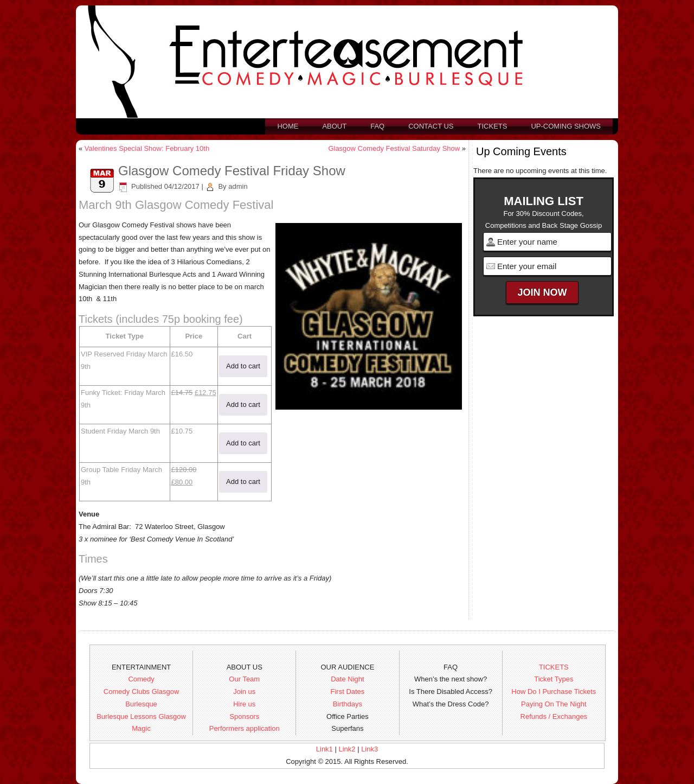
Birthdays (348, 704)
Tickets (493, 126)
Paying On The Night (554, 704)
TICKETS (554, 667)
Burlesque (141, 704)
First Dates (348, 691)
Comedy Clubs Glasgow (141, 691)
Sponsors (244, 716)
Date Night (347, 679)
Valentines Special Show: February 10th (147, 148)
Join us (244, 691)
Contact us (431, 126)
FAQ (377, 126)
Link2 (347, 749)
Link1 (324, 749)
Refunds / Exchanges (554, 716)
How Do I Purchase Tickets (554, 691)
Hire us (244, 704)
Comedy (141, 679)
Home (288, 126)
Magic (141, 728)
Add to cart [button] (243, 366)
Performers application (245, 728)
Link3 (370, 749)
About (334, 126)
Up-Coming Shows (566, 126)
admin (238, 186)
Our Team (244, 679)
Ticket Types (554, 679)
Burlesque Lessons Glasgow (141, 716)
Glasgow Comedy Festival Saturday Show (394, 148)
